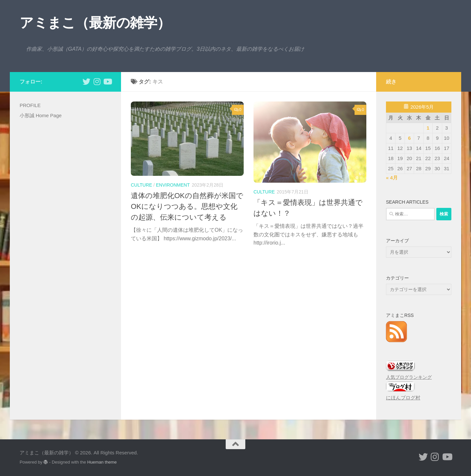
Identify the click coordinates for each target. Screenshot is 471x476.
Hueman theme (102, 462)
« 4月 (392, 178)
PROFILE (30, 105)
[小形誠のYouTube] (107, 82)
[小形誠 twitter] (86, 82)
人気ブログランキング (409, 377)
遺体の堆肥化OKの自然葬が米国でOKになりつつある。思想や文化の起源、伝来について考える (187, 206)
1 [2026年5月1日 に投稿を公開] (428, 128)
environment (173, 185)
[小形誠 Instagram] (97, 82)
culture (141, 185)
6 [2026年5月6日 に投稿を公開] (409, 138)
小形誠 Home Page (41, 115)
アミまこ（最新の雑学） (95, 23)
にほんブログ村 (403, 398)
